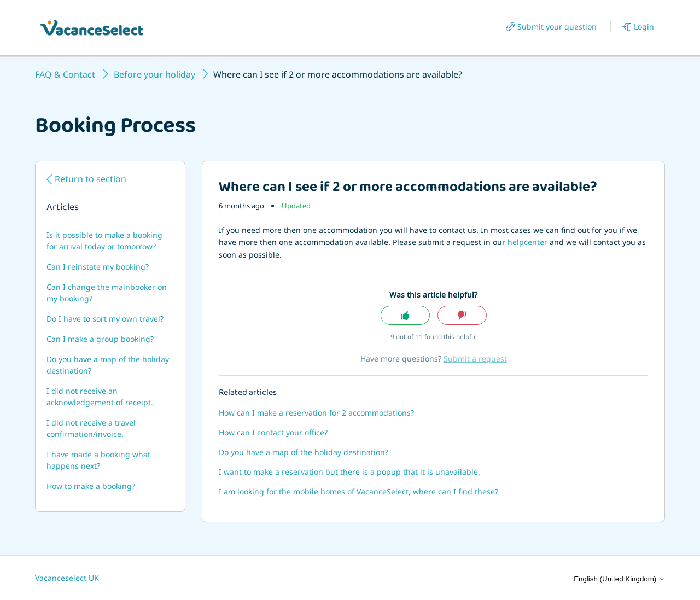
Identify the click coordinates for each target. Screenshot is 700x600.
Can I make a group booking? (100, 339)
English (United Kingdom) (619, 579)
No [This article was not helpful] (462, 315)
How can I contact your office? (273, 432)
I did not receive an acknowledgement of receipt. (100, 397)
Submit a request (475, 359)
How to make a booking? (91, 486)
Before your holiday (154, 74)
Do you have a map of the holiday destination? (108, 365)
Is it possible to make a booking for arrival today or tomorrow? (104, 241)
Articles (63, 208)
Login (644, 27)
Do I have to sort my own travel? (105, 319)
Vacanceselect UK (67, 578)
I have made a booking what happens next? (98, 460)
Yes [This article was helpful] (405, 315)
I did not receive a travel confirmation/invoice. (91, 428)
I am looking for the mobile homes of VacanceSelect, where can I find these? (358, 491)
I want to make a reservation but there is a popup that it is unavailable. (349, 472)
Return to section (91, 179)
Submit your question (557, 27)
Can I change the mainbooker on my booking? (107, 293)
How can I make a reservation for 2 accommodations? (316, 413)
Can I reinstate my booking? (98, 267)
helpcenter (527, 242)
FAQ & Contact (65, 74)
